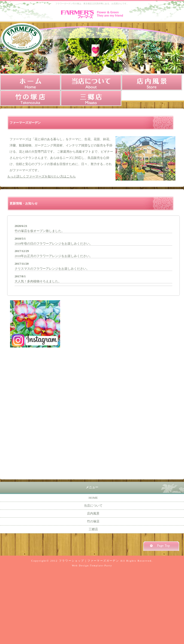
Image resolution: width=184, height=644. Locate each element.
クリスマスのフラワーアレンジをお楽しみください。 (52, 269)
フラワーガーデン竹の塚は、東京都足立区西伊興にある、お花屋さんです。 (92, 4)
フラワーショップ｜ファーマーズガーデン (89, 561)
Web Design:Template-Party (92, 566)
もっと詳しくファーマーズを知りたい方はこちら (41, 176)
